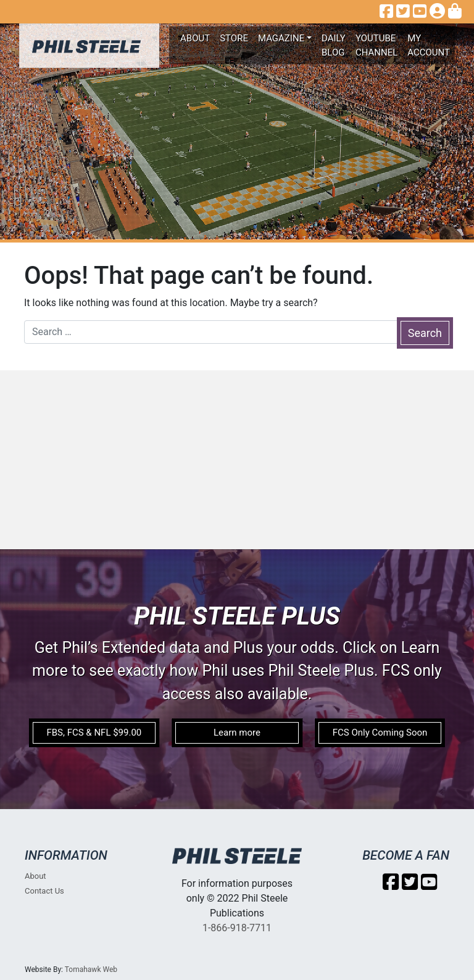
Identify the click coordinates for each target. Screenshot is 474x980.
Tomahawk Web (91, 970)
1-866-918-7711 (237, 928)
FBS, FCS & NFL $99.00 (94, 733)
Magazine (281, 38)
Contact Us (44, 891)
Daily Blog (334, 45)
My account (429, 45)
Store (234, 38)
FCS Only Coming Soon (380, 733)
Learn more (237, 733)
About (195, 38)
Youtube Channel (376, 45)
